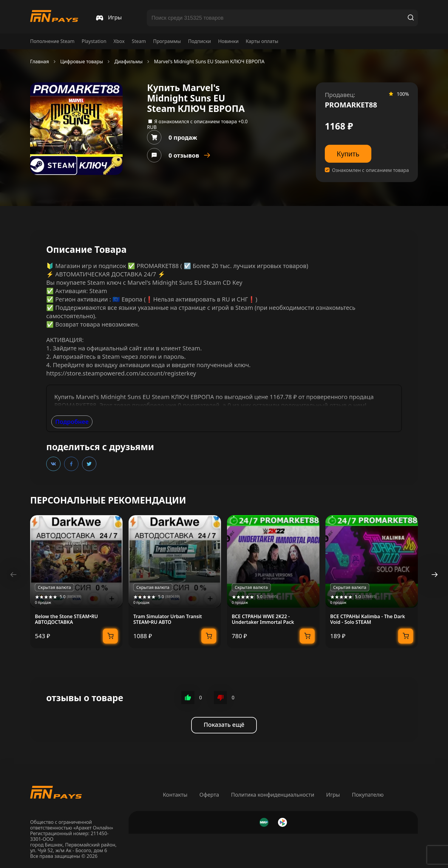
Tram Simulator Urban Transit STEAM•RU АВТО (168, 619)
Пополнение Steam (52, 41)
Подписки (199, 41)
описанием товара (387, 170)
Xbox (119, 41)
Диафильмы (128, 62)
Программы (167, 41)
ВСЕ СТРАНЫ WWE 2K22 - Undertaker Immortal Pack (263, 619)
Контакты (175, 795)
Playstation (94, 41)
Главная (40, 62)
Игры (333, 795)
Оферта (209, 795)
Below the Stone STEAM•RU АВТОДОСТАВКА (66, 619)
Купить (348, 154)
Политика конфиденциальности (273, 795)
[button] (435, 575)
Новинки (228, 41)
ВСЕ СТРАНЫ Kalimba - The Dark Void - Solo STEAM (368, 619)
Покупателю (368, 795)
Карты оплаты (262, 41)
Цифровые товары (82, 62)
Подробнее (72, 422)
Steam (139, 41)
